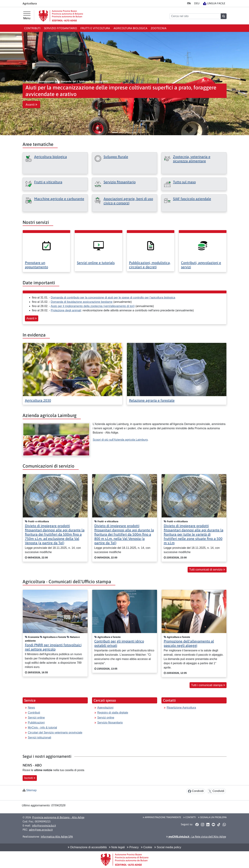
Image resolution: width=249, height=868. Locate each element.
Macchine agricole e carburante (59, 199)
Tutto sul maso (184, 182)
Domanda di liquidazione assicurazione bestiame (82, 302)
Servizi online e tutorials (96, 263)
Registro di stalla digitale (113, 713)
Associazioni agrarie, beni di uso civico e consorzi (128, 201)
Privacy (133, 847)
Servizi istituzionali (40, 738)
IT (189, 3)
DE (197, 3)
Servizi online (36, 718)
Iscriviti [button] (30, 778)
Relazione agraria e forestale (152, 400)
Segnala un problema (212, 817)
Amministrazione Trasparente (162, 817)
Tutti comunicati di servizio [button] (207, 570)
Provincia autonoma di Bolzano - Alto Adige (58, 817)
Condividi (196, 791)
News (32, 708)
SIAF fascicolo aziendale (192, 199)
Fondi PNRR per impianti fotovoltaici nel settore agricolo (53, 647)
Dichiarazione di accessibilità (87, 847)
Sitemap (31, 790)
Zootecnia (159, 28)
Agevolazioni (105, 708)
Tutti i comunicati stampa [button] (208, 685)
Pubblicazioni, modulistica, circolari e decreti (150, 265)
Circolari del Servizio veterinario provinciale (55, 733)
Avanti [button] (31, 105)
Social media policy (168, 847)
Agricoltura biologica (130, 28)
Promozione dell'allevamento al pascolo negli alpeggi (189, 643)
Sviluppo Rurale (116, 157)
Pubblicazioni (36, 723)
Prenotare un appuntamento (36, 265)
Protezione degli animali (66, 310)
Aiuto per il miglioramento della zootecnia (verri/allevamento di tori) (93, 306)
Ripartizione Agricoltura (181, 708)
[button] (9, 84)
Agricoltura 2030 (38, 400)
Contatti (190, 817)
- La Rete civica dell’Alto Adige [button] (196, 837)
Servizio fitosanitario (120, 182)
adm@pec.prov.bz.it (41, 830)
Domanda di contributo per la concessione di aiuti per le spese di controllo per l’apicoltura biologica (113, 298)
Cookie (147, 847)
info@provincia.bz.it (44, 826)
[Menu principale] (27, 16)
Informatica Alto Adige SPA (57, 837)
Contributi (32, 28)
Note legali (117, 847)
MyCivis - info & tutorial (43, 728)
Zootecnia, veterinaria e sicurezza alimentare (192, 159)
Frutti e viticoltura (95, 28)
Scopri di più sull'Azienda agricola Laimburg (120, 440)
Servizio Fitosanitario (61, 28)
